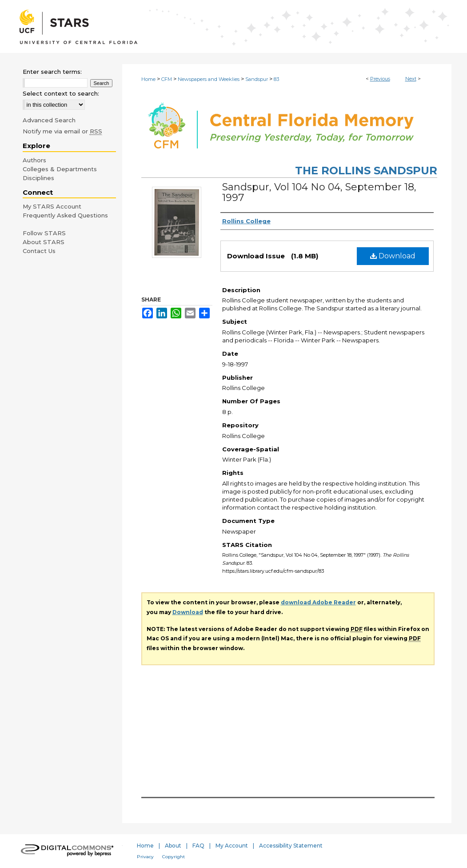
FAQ (198, 846)
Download (393, 256)
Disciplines (38, 178)
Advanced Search (49, 120)
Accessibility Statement (291, 846)
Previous (380, 79)
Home (148, 79)
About (173, 846)
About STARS (44, 242)
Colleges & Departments (60, 169)
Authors (34, 160)
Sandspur (257, 79)
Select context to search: (61, 93)
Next (411, 79)
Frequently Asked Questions (65, 215)
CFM (167, 79)
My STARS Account (52, 206)
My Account (232, 846)
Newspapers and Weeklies (209, 79)
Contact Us (39, 251)
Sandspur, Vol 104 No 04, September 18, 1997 (319, 192)
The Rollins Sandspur (366, 171)
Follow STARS (44, 233)
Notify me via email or (62, 131)
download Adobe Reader (318, 602)
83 (276, 79)
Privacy (145, 857)
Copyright (174, 857)
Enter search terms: (52, 72)
